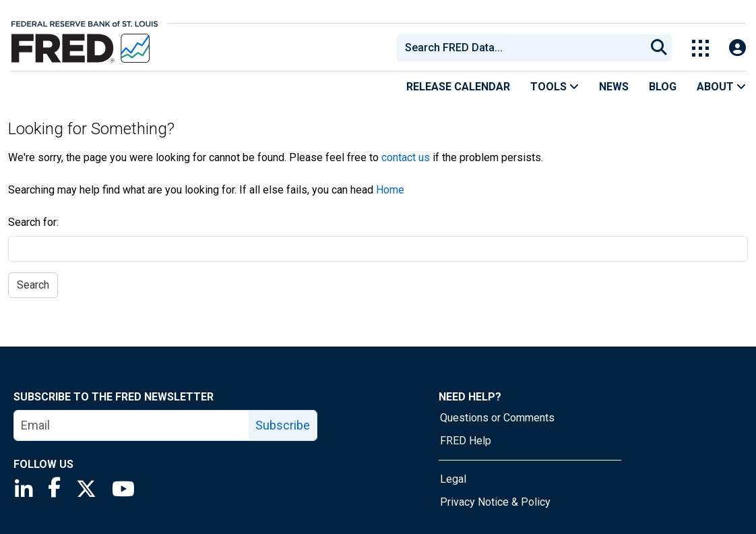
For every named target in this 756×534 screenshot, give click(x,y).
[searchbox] (524, 48)
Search (33, 285)
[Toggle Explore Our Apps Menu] (700, 48)
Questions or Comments (497, 418)
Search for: (33, 222)
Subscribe (283, 425)
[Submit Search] (659, 48)
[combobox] (520, 48)
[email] (132, 425)
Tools (555, 87)
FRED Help (466, 441)
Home (390, 190)
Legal (453, 479)
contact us (406, 157)
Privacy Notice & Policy (495, 502)
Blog (663, 87)
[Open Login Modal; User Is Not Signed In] (737, 48)
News (614, 87)
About (721, 87)
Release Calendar (458, 87)
